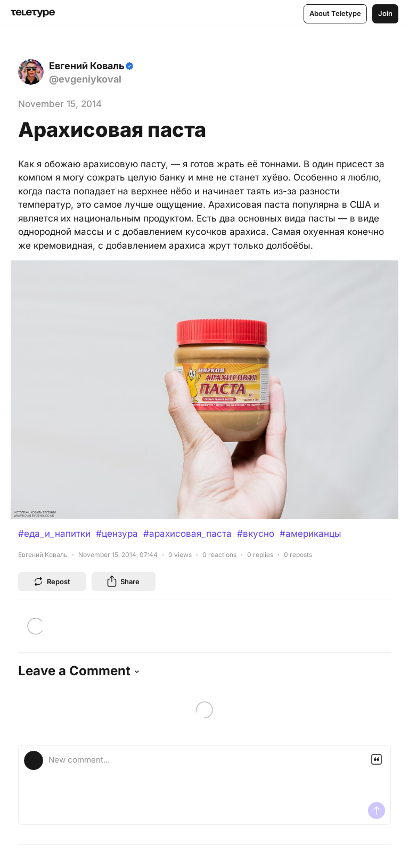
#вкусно (256, 534)
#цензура (117, 534)
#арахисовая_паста (187, 534)
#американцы (310, 534)
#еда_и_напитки (54, 534)
